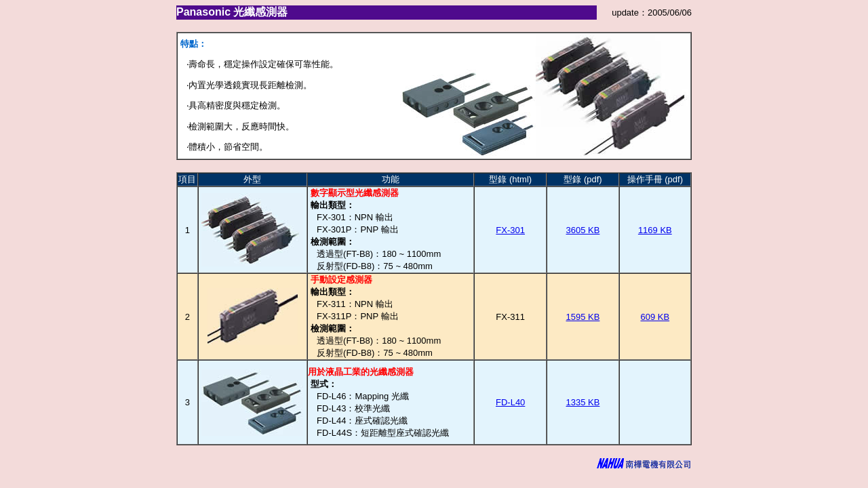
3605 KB (583, 230)
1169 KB (655, 230)
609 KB (655, 317)
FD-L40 (510, 402)
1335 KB (583, 402)
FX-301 (510, 230)
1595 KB (583, 317)
